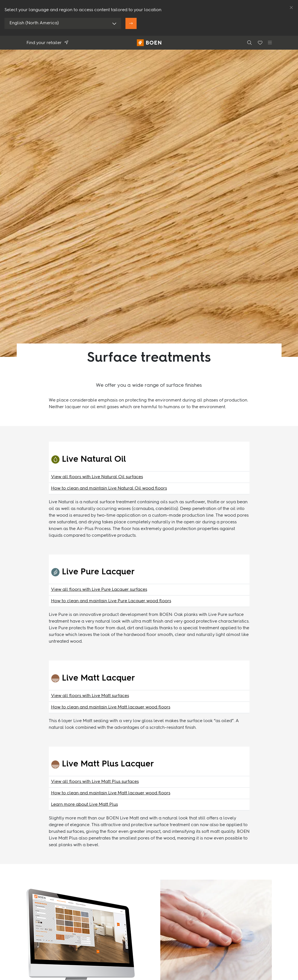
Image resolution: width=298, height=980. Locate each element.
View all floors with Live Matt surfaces (90, 696)
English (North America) (34, 23)
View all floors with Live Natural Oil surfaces (97, 477)
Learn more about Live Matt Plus (84, 805)
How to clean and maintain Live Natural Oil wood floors (109, 488)
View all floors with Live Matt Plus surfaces (95, 782)
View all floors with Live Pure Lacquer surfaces (99, 590)
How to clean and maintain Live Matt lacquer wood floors (111, 707)
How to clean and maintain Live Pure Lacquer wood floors (111, 601)
